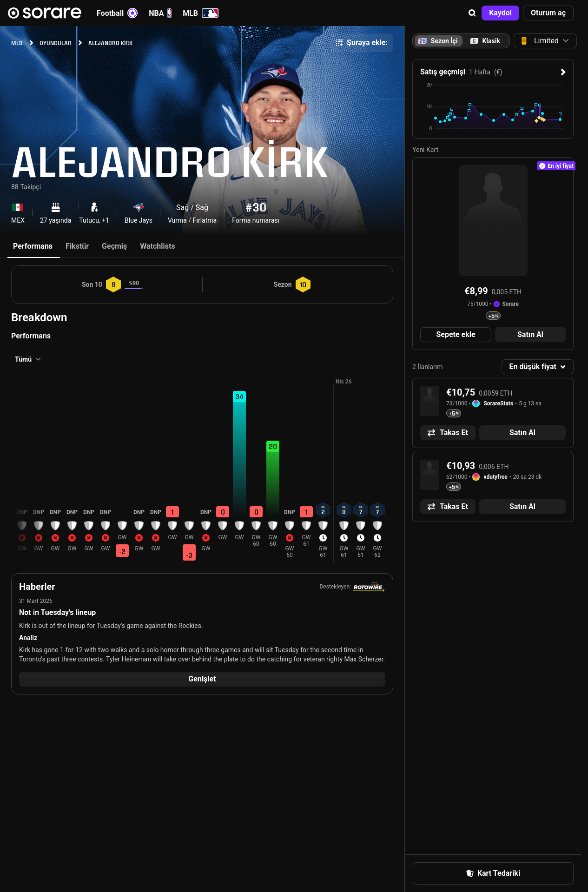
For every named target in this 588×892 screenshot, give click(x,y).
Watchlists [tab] (157, 246)
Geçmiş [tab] (114, 246)
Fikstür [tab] (77, 246)
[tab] (485, 41)
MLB (201, 13)
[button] (472, 13)
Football (117, 13)
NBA (160, 13)
